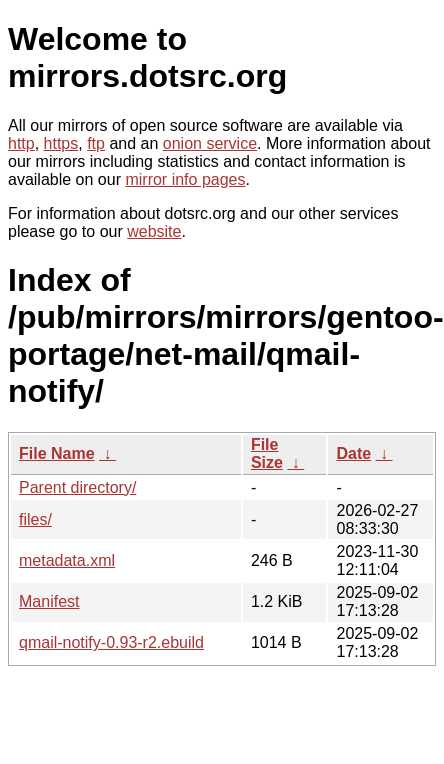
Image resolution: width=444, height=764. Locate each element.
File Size (267, 453)
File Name (57, 453)
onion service (210, 143)
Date (353, 453)
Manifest (49, 601)
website (154, 231)
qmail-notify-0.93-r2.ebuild (111, 642)
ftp (96, 143)
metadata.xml (67, 560)
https (61, 143)
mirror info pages (185, 179)
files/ (35, 519)
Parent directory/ (77, 487)
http (21, 143)
